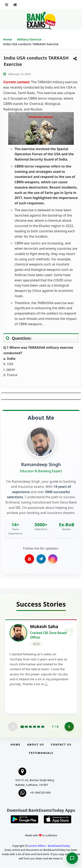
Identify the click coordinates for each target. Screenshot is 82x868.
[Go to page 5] (39, 727)
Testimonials (41, 753)
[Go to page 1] (22, 727)
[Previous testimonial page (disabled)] (13, 727)
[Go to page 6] (43, 727)
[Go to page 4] (34, 727)
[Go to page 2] (26, 727)
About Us (36, 745)
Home (8, 39)
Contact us (61, 745)
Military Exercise (30, 39)
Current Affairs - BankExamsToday (48, 846)
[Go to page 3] (30, 727)
